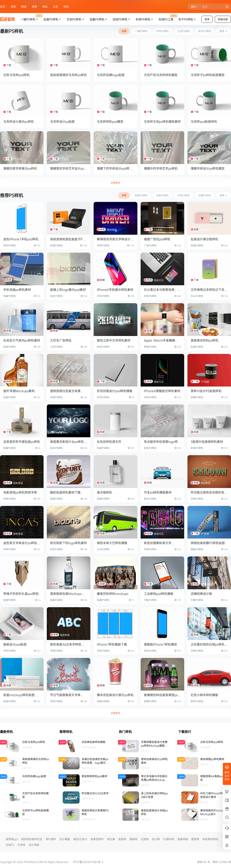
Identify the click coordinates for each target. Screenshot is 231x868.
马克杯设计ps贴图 (62, 122)
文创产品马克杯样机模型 (161, 75)
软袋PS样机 (197, 448)
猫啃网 (133, 839)
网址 (45, 7)
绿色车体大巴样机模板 (112, 543)
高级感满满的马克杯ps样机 (68, 75)
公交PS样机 (56, 347)
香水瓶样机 (105, 492)
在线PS (10, 845)
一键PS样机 (31, 19)
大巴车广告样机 (61, 340)
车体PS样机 (145, 19)
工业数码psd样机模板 (159, 594)
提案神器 (183, 839)
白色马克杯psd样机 (16, 75)
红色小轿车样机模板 (204, 695)
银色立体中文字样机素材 (114, 340)
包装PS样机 (53, 19)
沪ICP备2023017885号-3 (88, 862)
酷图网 (195, 839)
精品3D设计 (80, 839)
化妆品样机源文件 (109, 442)
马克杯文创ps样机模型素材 (162, 122)
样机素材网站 (210, 839)
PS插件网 (169, 839)
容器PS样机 (197, 397)
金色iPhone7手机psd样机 (21, 239)
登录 (207, 19)
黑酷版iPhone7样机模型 (160, 644)
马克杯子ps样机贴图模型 (208, 75)
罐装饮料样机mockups (113, 594)
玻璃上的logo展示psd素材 (68, 290)
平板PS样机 (150, 600)
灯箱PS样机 (197, 600)
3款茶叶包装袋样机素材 (207, 442)
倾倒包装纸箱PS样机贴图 (208, 543)
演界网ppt (12, 839)
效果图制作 (97, 839)
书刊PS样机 (10, 651)
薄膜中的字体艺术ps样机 (161, 168)
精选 (24, 7)
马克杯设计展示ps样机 (19, 122)
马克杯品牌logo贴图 (111, 75)
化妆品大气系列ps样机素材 (22, 340)
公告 (56, 7)
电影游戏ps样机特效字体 (20, 492)
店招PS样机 (122, 19)
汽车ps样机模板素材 (158, 492)
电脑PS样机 (10, 296)
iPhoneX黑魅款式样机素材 (162, 391)
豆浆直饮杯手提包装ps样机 (22, 442)
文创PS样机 (76, 19)
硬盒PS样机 (197, 549)
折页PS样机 (103, 397)
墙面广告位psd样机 (157, 239)
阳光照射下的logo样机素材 (68, 543)
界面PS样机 (150, 347)
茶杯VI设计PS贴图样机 (206, 391)
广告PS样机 (150, 245)
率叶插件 (51, 839)
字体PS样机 (103, 245)
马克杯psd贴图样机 (204, 122)
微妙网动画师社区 (32, 839)
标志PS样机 (56, 296)
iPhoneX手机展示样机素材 (115, 290)
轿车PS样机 (150, 499)
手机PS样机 (10, 245)
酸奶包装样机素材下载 (65, 492)
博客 (13, 7)
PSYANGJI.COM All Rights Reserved (46, 862)
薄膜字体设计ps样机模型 (208, 168)
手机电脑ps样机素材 (17, 290)
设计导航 (34, 845)
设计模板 (65, 839)
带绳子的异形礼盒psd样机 (21, 594)
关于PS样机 (187, 19)
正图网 (145, 839)
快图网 (122, 839)
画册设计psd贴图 (15, 644)
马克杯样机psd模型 (110, 122)
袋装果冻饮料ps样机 (205, 340)
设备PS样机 (99, 19)
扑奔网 (21, 845)
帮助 (66, 7)
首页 (3, 7)
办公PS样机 (197, 296)
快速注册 (223, 19)
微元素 (111, 839)
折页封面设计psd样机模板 (115, 391)
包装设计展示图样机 (204, 239)
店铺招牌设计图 (201, 594)
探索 (34, 7)
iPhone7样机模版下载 (112, 644)
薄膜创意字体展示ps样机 (20, 168)
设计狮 (156, 839)
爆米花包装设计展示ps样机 (115, 695)
